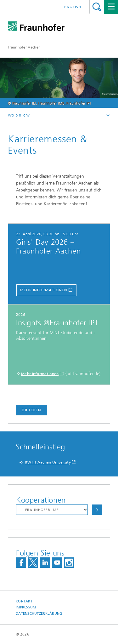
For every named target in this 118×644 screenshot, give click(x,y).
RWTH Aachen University (48, 462)
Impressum (26, 607)
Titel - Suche (97, 7)
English (73, 7)
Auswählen (97, 510)
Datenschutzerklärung (39, 614)
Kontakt (24, 601)
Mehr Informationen (44, 290)
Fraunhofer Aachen (24, 47)
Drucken (31, 410)
